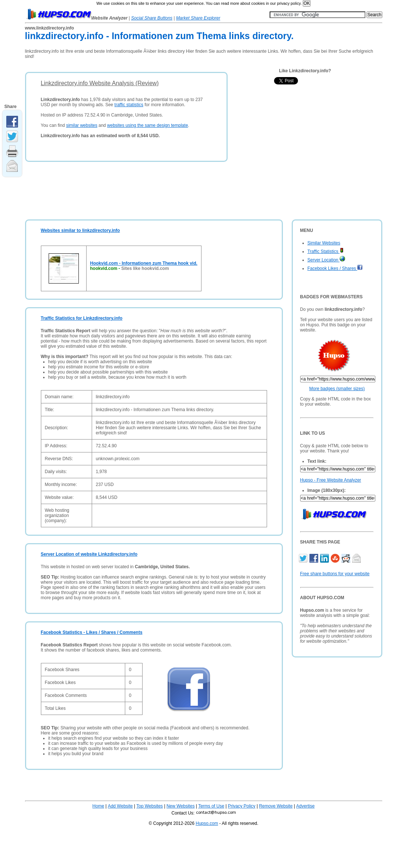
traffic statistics (129, 105)
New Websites (180, 806)
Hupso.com (207, 823)
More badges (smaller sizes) (337, 389)
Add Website (120, 806)
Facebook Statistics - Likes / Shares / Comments (92, 632)
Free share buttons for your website (335, 574)
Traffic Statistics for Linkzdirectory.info (82, 318)
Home (98, 806)
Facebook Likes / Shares (335, 268)
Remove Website (276, 806)
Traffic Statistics (326, 251)
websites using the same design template (148, 125)
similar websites (82, 125)
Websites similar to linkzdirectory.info (80, 230)
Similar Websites (324, 243)
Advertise (305, 806)
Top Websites (150, 806)
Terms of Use (211, 806)
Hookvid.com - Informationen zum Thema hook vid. (144, 263)
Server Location (326, 260)
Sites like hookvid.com (145, 268)
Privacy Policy (242, 806)
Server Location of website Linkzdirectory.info (89, 554)
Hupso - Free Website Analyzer (331, 480)
